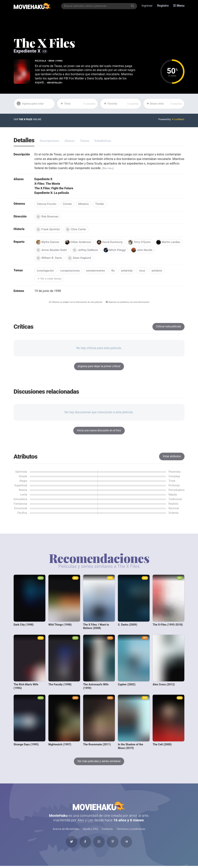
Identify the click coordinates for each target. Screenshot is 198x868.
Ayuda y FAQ (91, 831)
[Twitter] (70, 844)
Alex (81, 821)
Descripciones (49, 141)
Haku (110, 168)
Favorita (121, 104)
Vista (78, 104)
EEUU (52, 61)
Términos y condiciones (131, 831)
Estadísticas (103, 141)
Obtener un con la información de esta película (75, 303)
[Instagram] (99, 844)
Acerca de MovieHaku (66, 831)
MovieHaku (99, 807)
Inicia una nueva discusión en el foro (99, 431)
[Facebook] (85, 844)
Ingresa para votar (30, 104)
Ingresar (147, 6)
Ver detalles (55, 83)
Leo (90, 821)
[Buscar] (133, 6)
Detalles (24, 140)
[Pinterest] (113, 844)
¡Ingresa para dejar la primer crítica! (99, 367)
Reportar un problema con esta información (128, 303)
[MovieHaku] (32, 6)
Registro (163, 6)
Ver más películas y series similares (99, 762)
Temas (85, 141)
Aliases (70, 141)
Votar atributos (172, 457)
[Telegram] (128, 844)
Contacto (107, 831)
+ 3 (45, 51)
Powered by (171, 119)
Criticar (168, 327)
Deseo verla (164, 104)
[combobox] (99, 6)
